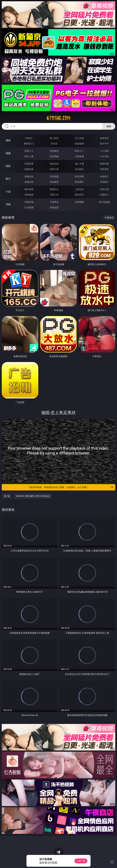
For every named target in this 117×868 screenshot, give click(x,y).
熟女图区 (79, 182)
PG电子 (29, 138)
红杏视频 (29, 207)
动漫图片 (104, 176)
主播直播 (79, 156)
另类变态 (104, 169)
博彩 (8, 140)
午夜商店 (54, 202)
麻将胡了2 (29, 143)
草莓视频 (79, 202)
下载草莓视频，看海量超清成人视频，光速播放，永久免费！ (71, 487)
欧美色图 (79, 176)
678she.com (58, 118)
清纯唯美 (54, 182)
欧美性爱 (104, 164)
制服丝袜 (29, 169)
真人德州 (54, 138)
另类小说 (54, 195)
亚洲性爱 (29, 164)
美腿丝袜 (29, 182)
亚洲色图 (54, 176)
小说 (8, 191)
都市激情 (29, 189)
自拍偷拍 (54, 151)
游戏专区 (104, 138)
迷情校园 (29, 195)
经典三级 (54, 169)
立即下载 (81, 861)
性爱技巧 (104, 195)
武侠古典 (104, 189)
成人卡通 (79, 164)
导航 (8, 204)
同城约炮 (29, 202)
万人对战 (79, 138)
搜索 (109, 126)
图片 (8, 179)
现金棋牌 (79, 143)
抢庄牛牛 (104, 143)
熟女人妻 (29, 156)
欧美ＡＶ (79, 151)
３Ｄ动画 (104, 151)
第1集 (7, 496)
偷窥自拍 (29, 176)
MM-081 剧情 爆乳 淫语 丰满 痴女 (33, 496)
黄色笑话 (79, 195)
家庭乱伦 (54, 189)
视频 (8, 153)
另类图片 (104, 182)
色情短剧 (54, 207)
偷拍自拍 (54, 164)
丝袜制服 (54, 156)
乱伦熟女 (79, 169)
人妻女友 (79, 189)
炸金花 (54, 143)
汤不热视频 (104, 202)
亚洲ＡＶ (29, 151)
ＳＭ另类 (104, 156)
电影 (8, 166)
